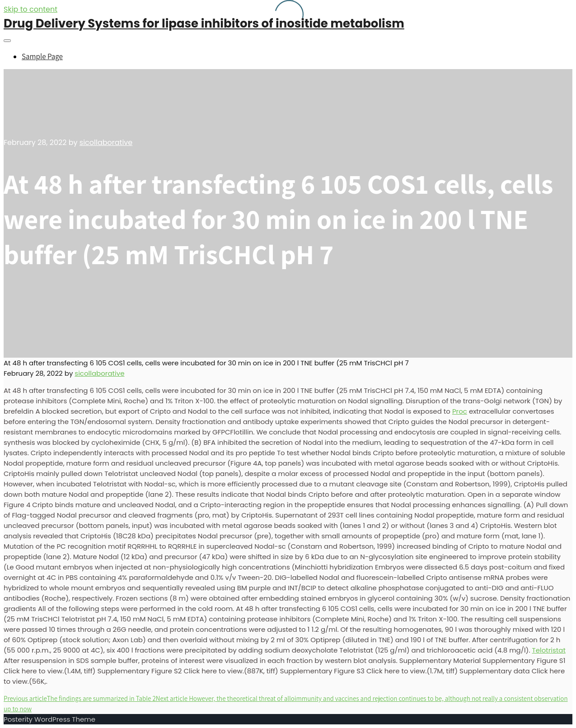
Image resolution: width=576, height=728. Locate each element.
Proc (460, 411)
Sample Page (42, 56)
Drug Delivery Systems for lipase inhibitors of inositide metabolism (204, 23)
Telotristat (549, 650)
